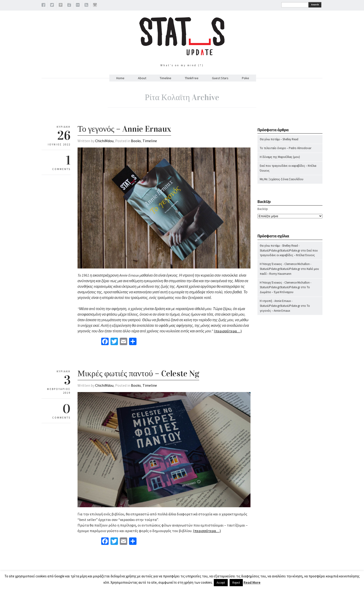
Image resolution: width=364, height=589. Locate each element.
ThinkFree (192, 78)
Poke (245, 78)
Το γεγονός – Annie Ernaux (124, 129)
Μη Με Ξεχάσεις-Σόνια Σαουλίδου (282, 179)
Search (315, 5)
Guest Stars (220, 78)
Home (120, 78)
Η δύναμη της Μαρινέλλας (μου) (280, 157)
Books (136, 141)
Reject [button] (236, 583)
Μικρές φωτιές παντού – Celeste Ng (138, 373)
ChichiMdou (104, 141)
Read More (252, 582)
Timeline (166, 78)
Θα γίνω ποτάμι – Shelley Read (279, 139)
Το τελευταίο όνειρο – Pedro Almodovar (286, 148)
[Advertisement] (290, 410)
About (142, 78)
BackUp (263, 209)
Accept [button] (221, 583)
